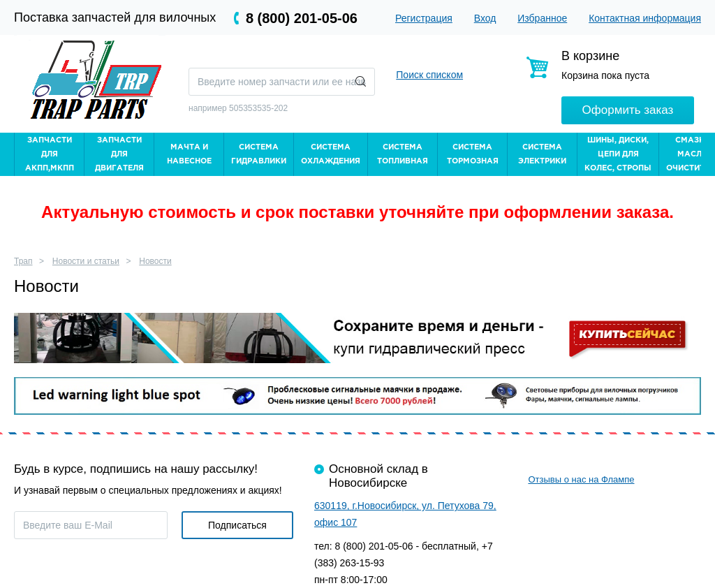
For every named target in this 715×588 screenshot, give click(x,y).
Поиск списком (429, 75)
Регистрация (424, 18)
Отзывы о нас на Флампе (581, 479)
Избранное (542, 18)
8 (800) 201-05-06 (302, 18)
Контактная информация (645, 18)
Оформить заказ (628, 110)
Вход (485, 18)
